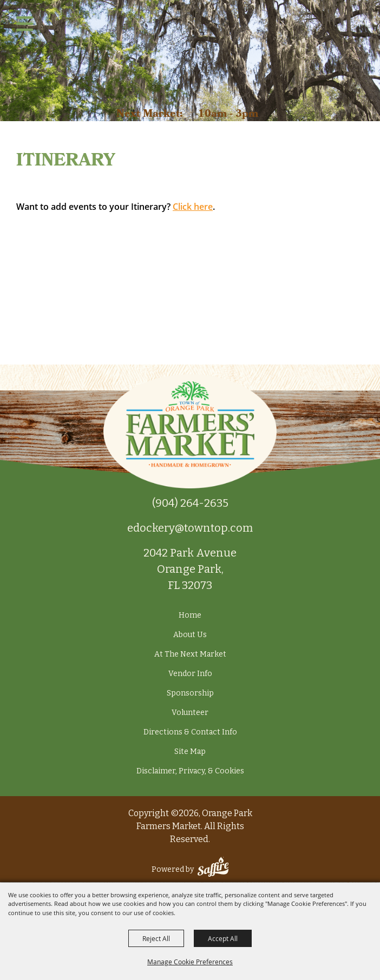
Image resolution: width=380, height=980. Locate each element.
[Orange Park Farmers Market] (190, 49)
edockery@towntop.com (190, 528)
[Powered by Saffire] (213, 869)
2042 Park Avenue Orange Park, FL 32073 (190, 569)
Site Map (190, 751)
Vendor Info (190, 674)
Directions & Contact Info (190, 732)
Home (190, 615)
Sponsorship (190, 693)
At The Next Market (190, 654)
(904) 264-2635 (190, 503)
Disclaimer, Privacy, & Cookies (190, 771)
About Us (190, 635)
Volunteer (190, 713)
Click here (193, 207)
